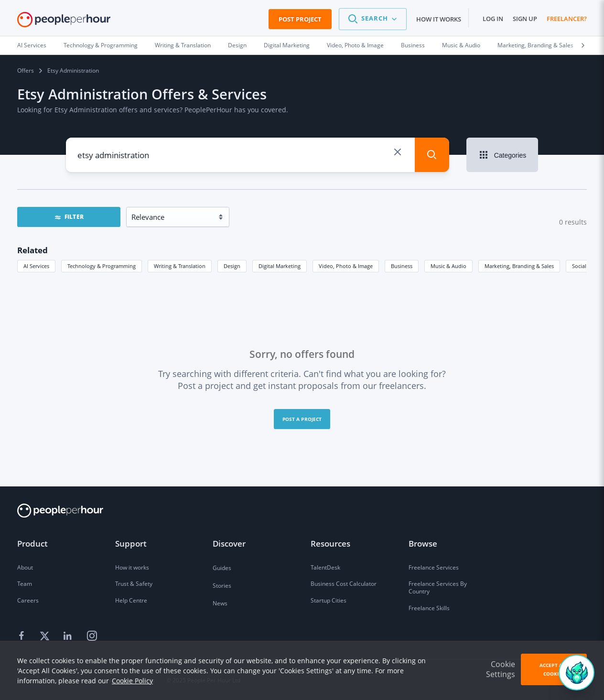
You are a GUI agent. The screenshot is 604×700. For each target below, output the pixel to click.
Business (413, 45)
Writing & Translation (183, 45)
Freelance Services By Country (438, 587)
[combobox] (232, 155)
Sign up (525, 19)
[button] (373, 19)
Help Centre (131, 600)
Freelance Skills (429, 608)
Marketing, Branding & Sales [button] (519, 266)
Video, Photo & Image (355, 45)
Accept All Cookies (554, 669)
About (25, 567)
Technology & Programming (101, 45)
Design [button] (232, 266)
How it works (439, 19)
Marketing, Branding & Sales (535, 45)
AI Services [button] (36, 266)
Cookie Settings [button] (501, 669)
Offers (26, 70)
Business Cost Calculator (344, 584)
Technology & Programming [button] (102, 266)
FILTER (69, 217)
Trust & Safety (134, 584)
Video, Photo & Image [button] (346, 266)
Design (237, 45)
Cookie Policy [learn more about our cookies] (132, 681)
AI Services (32, 45)
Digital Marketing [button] (280, 266)
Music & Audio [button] (448, 266)
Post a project (302, 419)
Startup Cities (329, 600)
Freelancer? (567, 19)
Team (25, 584)
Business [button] (402, 266)
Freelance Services (434, 567)
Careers (28, 600)
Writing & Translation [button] (180, 266)
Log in (493, 19)
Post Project (300, 19)
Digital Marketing (287, 45)
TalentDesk (325, 567)
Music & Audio (461, 45)
